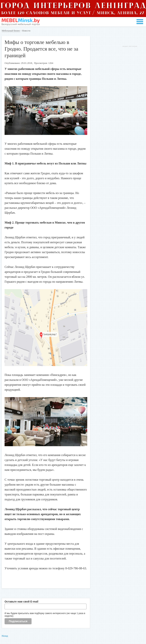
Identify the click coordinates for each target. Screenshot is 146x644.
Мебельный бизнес (11, 31)
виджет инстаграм (130, 46)
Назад (5, 636)
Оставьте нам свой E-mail (21, 602)
